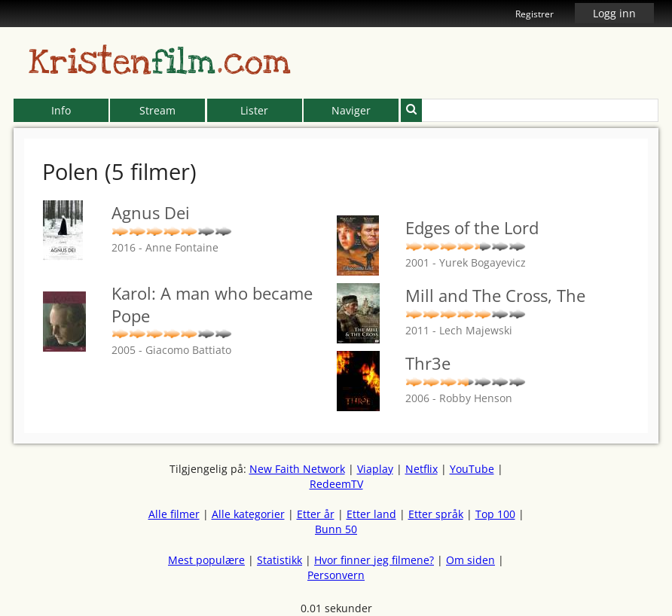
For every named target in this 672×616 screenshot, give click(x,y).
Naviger (351, 110)
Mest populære (206, 560)
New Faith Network (297, 469)
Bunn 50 (336, 529)
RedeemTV (336, 484)
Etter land (371, 514)
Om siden (470, 560)
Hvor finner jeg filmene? (374, 560)
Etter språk (436, 514)
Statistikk (279, 560)
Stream (157, 110)
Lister (254, 110)
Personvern (336, 575)
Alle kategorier (248, 514)
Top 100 (495, 514)
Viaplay (375, 469)
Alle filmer (174, 514)
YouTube (472, 469)
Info (61, 110)
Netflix (422, 469)
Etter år (316, 514)
